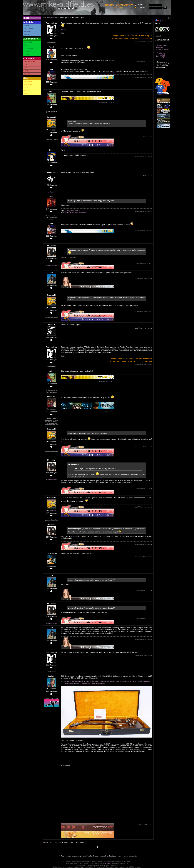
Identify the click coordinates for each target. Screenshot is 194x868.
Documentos (28, 28)
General (56, 18)
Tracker (26, 54)
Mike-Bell (106, 863)
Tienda (26, 71)
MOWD (26, 94)
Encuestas (28, 31)
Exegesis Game (30, 51)
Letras (26, 87)
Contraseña (141, 7)
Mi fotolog (51, 192)
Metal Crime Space (51, 265)
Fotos (26, 45)
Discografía (28, 81)
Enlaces (27, 35)
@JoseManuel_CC (74, 210)
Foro (25, 65)
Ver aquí (64, 30)
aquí (70, 585)
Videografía (28, 84)
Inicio (26, 18)
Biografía (27, 91)
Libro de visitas (29, 62)
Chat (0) (27, 74)
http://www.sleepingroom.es (76, 212)
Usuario (140, 5)
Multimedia (28, 42)
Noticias (27, 25)
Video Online (28, 48)
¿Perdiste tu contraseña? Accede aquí (160, 55)
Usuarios (27, 68)
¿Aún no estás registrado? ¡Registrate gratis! (162, 47)
